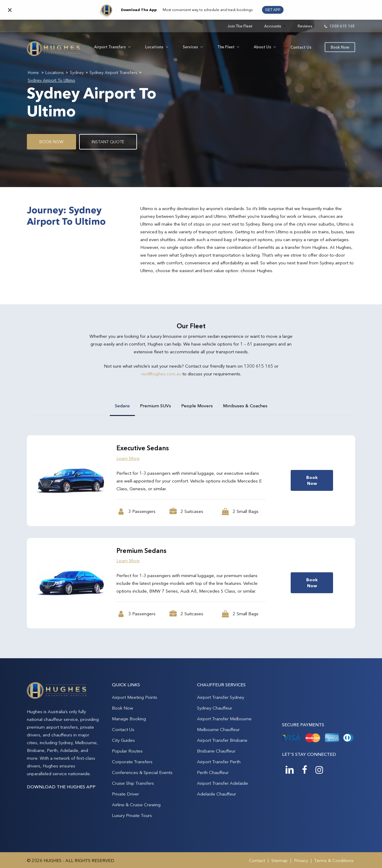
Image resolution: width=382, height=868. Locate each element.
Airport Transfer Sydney (221, 697)
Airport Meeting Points (135, 697)
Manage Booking (129, 719)
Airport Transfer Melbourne (224, 719)
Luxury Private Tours (132, 815)
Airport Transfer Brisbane (222, 740)
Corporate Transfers (132, 762)
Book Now (123, 708)
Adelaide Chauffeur (217, 794)
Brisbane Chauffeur (216, 751)
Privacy (301, 860)
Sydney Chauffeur (215, 708)
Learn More (128, 458)
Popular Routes (127, 751)
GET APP (273, 10)
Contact (257, 860)
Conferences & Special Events (142, 772)
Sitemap (279, 860)
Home (33, 73)
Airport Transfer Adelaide (222, 783)
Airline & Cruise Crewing (136, 805)
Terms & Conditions (334, 860)
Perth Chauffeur (213, 772)
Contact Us (123, 729)
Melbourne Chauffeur (218, 729)
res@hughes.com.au (161, 374)
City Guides (123, 740)
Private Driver (125, 794)
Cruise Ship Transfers (133, 783)
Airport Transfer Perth (219, 762)
